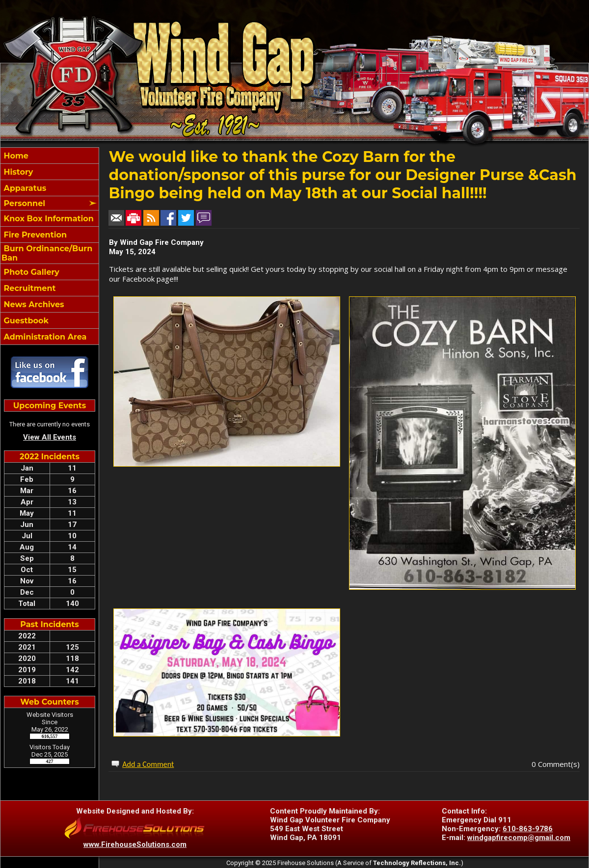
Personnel (23, 203)
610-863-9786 (528, 829)
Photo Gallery (30, 272)
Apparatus (24, 188)
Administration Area (44, 337)
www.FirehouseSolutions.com (135, 844)
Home (15, 156)
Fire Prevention (34, 235)
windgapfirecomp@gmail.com (519, 838)
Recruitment (28, 288)
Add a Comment (148, 764)
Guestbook (25, 321)
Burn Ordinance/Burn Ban (47, 253)
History (17, 172)
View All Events (50, 437)
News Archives (33, 304)
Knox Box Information (48, 219)
